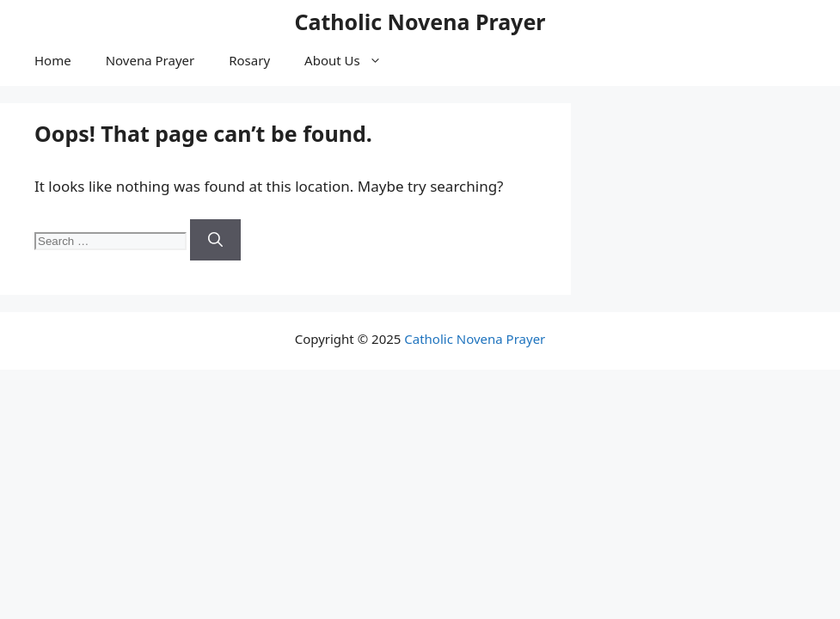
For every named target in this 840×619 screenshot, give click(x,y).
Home (53, 60)
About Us (352, 60)
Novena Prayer (150, 60)
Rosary (249, 60)
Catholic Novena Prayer (420, 21)
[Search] (215, 240)
